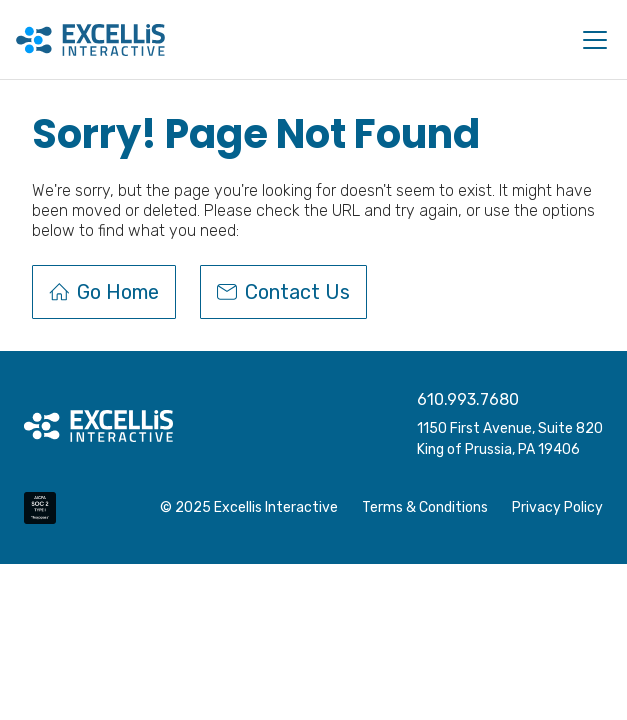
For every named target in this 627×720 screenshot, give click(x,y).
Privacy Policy (557, 508)
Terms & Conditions (425, 508)
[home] (90, 40)
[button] (591, 40)
